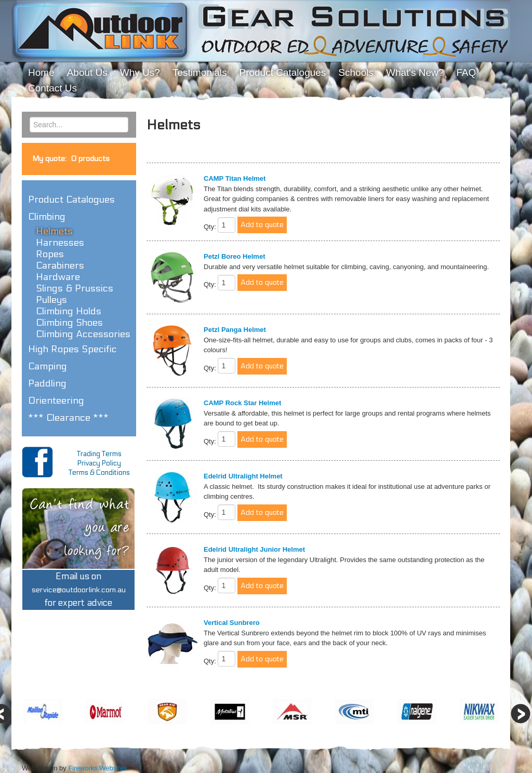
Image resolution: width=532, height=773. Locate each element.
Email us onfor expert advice (79, 590)
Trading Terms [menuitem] (99, 454)
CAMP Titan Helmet (235, 178)
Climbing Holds (69, 311)
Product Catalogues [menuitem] (282, 72)
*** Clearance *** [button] (68, 418)
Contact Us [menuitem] (52, 88)
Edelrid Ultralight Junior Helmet (254, 549)
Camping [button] (48, 366)
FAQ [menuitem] (466, 72)
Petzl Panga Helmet (235, 330)
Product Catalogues (71, 199)
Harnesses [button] (60, 243)
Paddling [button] (47, 383)
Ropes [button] (50, 254)
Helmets (54, 231)
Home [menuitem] (41, 72)
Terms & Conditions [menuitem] (99, 473)
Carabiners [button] (60, 265)
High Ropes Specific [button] (72, 349)
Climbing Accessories (83, 334)
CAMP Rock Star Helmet (242, 403)
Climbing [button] (47, 217)
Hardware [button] (58, 277)
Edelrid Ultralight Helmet (243, 476)
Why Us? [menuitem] (140, 72)
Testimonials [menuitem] (200, 72)
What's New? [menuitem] (415, 72)
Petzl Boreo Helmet (234, 256)
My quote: (71, 159)
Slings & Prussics (75, 288)
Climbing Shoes (69, 323)
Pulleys (51, 300)
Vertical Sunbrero (232, 623)
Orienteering (56, 401)
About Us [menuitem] (87, 72)
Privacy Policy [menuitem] (99, 463)
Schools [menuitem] (356, 72)
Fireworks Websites (97, 768)
